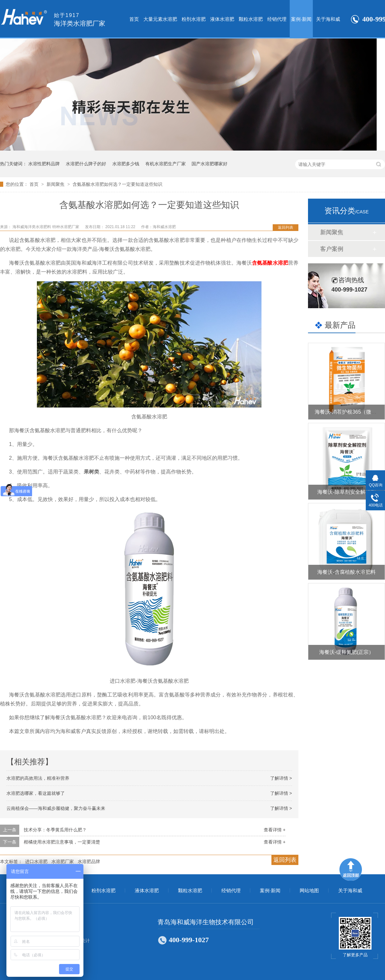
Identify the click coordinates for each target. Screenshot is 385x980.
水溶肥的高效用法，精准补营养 (38, 778)
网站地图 (309, 891)
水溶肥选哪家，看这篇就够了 (36, 793)
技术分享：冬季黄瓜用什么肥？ (55, 830)
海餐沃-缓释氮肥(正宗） (347, 652)
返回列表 (286, 227)
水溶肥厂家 (63, 861)
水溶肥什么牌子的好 (86, 164)
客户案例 (332, 249)
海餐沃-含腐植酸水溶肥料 (346, 572)
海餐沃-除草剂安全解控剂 (346, 492)
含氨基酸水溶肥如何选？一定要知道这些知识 (117, 184)
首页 (134, 19)
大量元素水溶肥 (160, 19)
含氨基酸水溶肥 (270, 263)
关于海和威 (328, 19)
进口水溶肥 (36, 861)
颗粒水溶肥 (251, 19)
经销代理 (277, 19)
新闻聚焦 (56, 184)
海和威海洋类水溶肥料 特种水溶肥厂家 (46, 227)
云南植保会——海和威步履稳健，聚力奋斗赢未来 (56, 808)
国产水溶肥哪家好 (210, 164)
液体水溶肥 (222, 19)
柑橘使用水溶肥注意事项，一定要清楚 (62, 842)
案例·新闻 (301, 19)
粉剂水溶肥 (194, 19)
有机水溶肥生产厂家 (166, 164)
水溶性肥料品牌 (44, 164)
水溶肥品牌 (89, 861)
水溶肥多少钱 (126, 164)
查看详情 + (275, 830)
